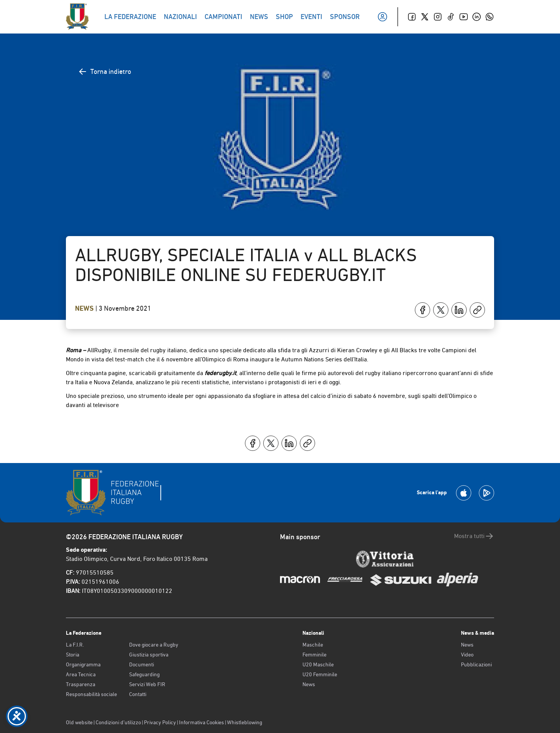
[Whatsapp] (490, 17)
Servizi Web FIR (147, 684)
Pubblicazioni (476, 664)
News (85, 308)
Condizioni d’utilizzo (118, 722)
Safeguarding (144, 674)
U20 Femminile (320, 674)
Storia (73, 655)
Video (467, 655)
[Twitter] (425, 17)
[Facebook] (412, 17)
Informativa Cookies (202, 722)
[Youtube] (464, 17)
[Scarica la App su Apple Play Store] (464, 493)
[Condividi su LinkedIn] (459, 310)
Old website (79, 722)
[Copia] (477, 310)
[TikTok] (451, 17)
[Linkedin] (477, 17)
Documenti (142, 664)
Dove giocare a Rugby (154, 645)
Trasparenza (81, 684)
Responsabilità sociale (91, 694)
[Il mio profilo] (382, 17)
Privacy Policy (160, 722)
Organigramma (83, 664)
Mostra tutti (474, 536)
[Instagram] (438, 17)
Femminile (314, 655)
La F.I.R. (75, 645)
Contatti (138, 694)
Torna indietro (105, 72)
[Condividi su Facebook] (422, 310)
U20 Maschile (318, 664)
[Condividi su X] (441, 310)
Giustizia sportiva (149, 655)
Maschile (313, 645)
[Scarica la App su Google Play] (486, 493)
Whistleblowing (245, 722)
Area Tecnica (81, 674)
